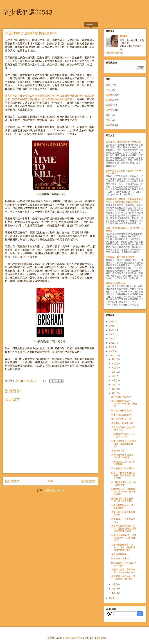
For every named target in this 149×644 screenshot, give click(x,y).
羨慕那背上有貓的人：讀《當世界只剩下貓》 (123, 578)
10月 (114, 368)
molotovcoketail (74, 638)
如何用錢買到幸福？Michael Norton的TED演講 (124, 404)
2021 (112, 326)
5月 (114, 389)
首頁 (50, 481)
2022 (112, 322)
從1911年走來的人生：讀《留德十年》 (123, 484)
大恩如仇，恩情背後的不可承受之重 (123, 142)
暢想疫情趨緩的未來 (116, 283)
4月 (114, 393)
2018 (112, 338)
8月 (114, 376)
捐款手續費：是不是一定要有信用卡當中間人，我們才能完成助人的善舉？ (124, 201)
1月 (114, 593)
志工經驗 (110, 125)
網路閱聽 (110, 95)
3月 (114, 584)
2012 (112, 356)
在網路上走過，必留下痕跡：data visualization (123, 571)
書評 (108, 85)
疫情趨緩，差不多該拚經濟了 (120, 257)
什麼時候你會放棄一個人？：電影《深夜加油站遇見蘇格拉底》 (123, 547)
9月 (114, 372)
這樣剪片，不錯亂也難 (122, 423)
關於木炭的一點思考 (121, 397)
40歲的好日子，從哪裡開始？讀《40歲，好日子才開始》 (123, 492)
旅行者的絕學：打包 (121, 419)
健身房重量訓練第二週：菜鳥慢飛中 (123, 507)
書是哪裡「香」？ (120, 451)
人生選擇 (110, 110)
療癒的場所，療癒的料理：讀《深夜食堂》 (122, 500)
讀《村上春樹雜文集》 (122, 410)
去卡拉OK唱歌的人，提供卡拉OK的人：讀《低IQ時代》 (124, 538)
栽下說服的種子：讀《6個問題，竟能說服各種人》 (124, 444)
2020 (112, 330)
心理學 (109, 105)
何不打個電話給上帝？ (122, 415)
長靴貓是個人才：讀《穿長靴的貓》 (123, 463)
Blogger (101, 638)
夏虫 (125, 36)
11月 (114, 363)
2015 (112, 343)
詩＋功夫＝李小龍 (120, 558)
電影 (108, 115)
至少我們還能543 (27, 12)
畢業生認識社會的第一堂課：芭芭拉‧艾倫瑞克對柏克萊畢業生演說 (124, 528)
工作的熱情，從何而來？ (123, 468)
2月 (114, 589)
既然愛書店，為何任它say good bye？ (124, 564)
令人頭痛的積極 (119, 554)
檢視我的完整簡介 (115, 53)
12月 (114, 359)
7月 (114, 380)
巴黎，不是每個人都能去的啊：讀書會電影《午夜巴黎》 (123, 475)
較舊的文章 (89, 481)
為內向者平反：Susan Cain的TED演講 (122, 456)
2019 (112, 334)
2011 (112, 598)
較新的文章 (12, 481)
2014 (112, 347)
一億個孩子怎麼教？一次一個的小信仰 (123, 436)
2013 (112, 351)
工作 (108, 90)
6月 (114, 385)
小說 (108, 120)
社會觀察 (110, 100)
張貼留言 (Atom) (54, 490)
